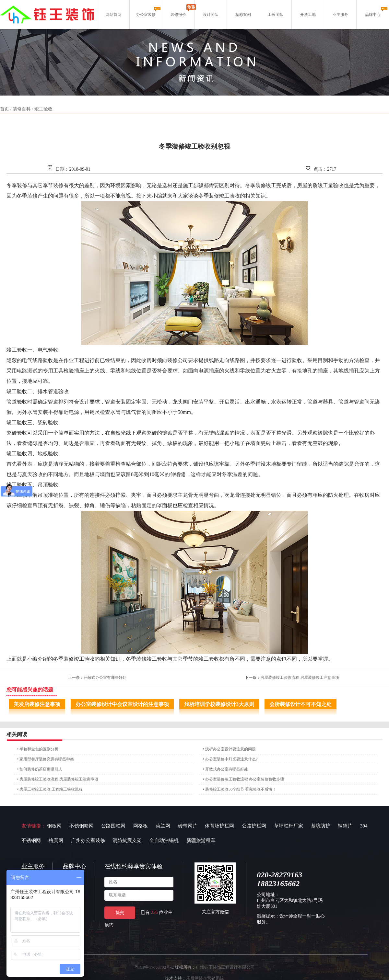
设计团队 (211, 15)
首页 (5, 109)
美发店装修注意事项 (37, 704)
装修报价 (178, 15)
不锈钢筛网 (82, 826)
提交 (120, 912)
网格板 (141, 826)
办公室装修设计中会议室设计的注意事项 (122, 704)
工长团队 (276, 15)
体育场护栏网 (219, 826)
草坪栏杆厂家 (289, 826)
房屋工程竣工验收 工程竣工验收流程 (51, 789)
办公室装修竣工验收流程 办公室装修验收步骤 (245, 779)
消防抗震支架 (127, 840)
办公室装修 (146, 15)
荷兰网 (163, 826)
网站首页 (113, 15)
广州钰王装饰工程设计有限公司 (225, 967)
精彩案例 (243, 15)
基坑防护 (321, 826)
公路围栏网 (113, 826)
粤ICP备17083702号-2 (154, 967)
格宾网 (56, 840)
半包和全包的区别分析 (39, 749)
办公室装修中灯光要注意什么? (231, 759)
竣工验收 (43, 109)
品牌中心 (373, 15)
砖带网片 (188, 826)
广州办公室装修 (88, 840)
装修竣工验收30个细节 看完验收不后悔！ (241, 789)
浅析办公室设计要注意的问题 (230, 749)
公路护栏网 (254, 826)
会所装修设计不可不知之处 (301, 704)
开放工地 (308, 15)
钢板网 (54, 826)
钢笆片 (345, 826)
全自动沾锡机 (164, 840)
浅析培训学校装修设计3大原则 (219, 704)
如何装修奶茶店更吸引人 (41, 769)
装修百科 (22, 109)
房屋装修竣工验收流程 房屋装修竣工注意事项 (300, 678)
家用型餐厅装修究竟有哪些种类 (47, 759)
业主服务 (340, 15)
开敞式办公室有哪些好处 (105, 678)
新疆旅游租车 (201, 840)
